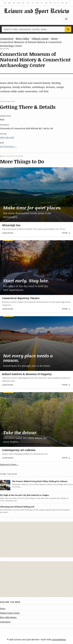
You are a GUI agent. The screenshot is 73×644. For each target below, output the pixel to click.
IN (63, 3)
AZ (14, 3)
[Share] (66, 233)
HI (51, 3)
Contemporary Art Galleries (19, 450)
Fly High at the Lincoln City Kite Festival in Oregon (24, 495)
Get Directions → (8, 146)
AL (5, 3)
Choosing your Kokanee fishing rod (17, 507)
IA (67, 3)
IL (59, 3)
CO (28, 3)
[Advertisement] (36, 539)
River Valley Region (8, 617)
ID (55, 3)
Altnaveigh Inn (11, 225)
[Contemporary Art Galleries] (36, 420)
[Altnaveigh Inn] (36, 195)
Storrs (54, 38)
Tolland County (40, 38)
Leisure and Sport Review (36, 11)
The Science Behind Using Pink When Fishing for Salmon (40, 481)
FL (42, 3)
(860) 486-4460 (7, 137)
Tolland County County (10, 613)
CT (33, 3)
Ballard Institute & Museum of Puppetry (27, 374)
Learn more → (9, 233)
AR (19, 3)
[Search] (68, 29)
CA (23, 3)
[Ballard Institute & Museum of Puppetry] (36, 344)
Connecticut (7, 38)
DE (37, 3)
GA (46, 3)
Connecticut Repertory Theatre (21, 298)
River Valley (22, 38)
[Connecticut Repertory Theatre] (36, 268)
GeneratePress (59, 639)
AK (10, 3)
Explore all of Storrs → (9, 464)
